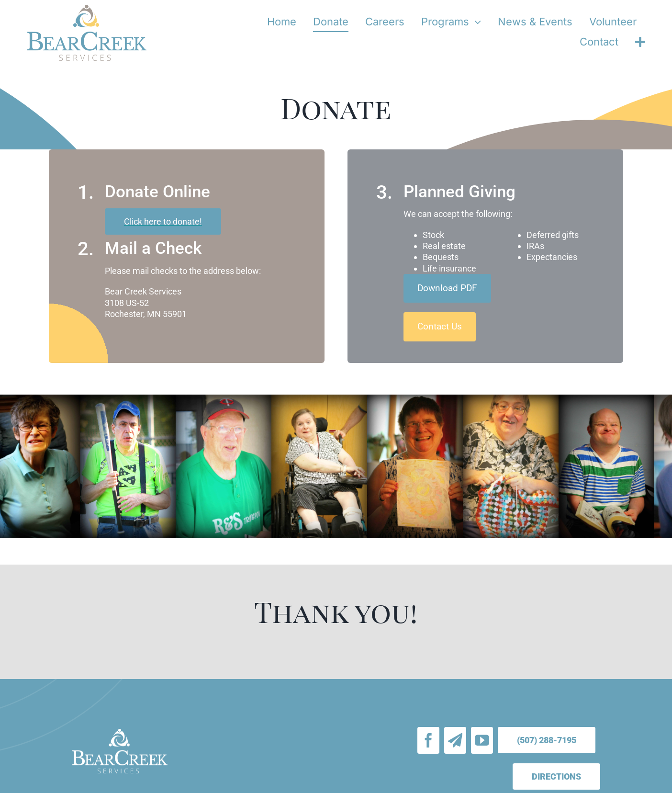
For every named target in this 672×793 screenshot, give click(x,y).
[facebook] (428, 740)
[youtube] (482, 740)
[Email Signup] (455, 740)
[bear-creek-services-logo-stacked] (87, 9)
